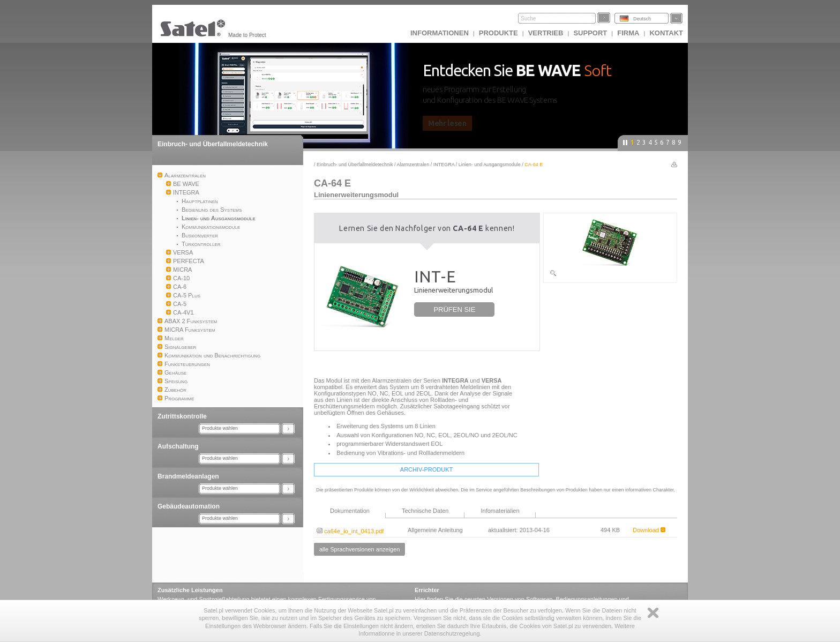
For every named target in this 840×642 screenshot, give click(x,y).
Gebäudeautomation (189, 506)
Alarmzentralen (413, 165)
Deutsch (642, 19)
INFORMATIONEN (440, 33)
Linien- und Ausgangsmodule (490, 165)
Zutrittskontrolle (182, 416)
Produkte (498, 33)
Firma (628, 33)
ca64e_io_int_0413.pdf (350, 531)
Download (649, 530)
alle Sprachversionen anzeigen (359, 549)
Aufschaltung (178, 446)
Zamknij (653, 613)
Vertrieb (546, 33)
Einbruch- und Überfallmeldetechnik (213, 144)
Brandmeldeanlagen (188, 476)
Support (590, 33)
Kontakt (666, 33)
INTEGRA (444, 165)
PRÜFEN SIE (454, 309)
